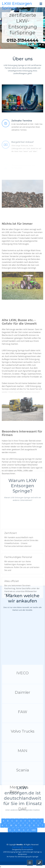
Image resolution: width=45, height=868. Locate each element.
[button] (39, 863)
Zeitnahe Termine (22, 130)
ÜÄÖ (34, 830)
